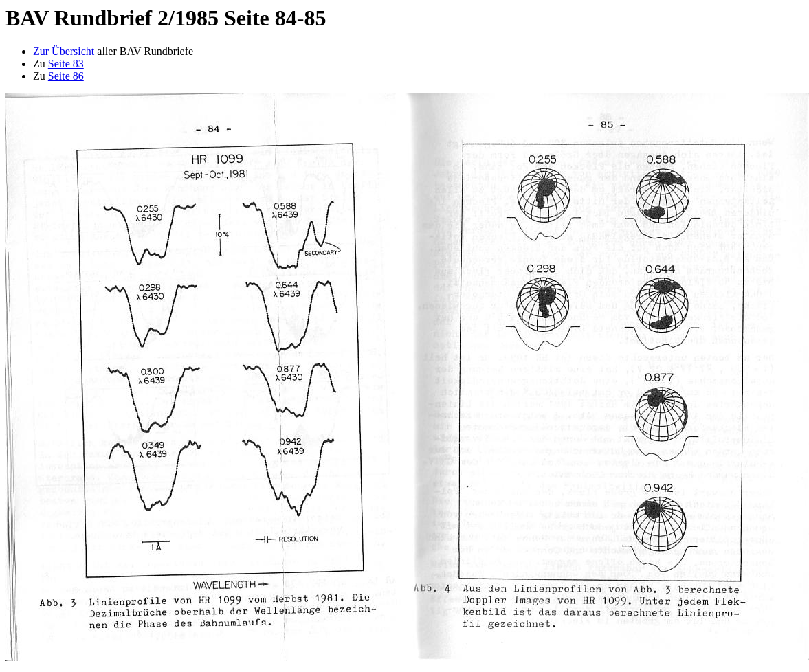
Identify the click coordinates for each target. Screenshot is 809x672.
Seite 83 (66, 64)
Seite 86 (66, 76)
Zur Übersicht (64, 51)
